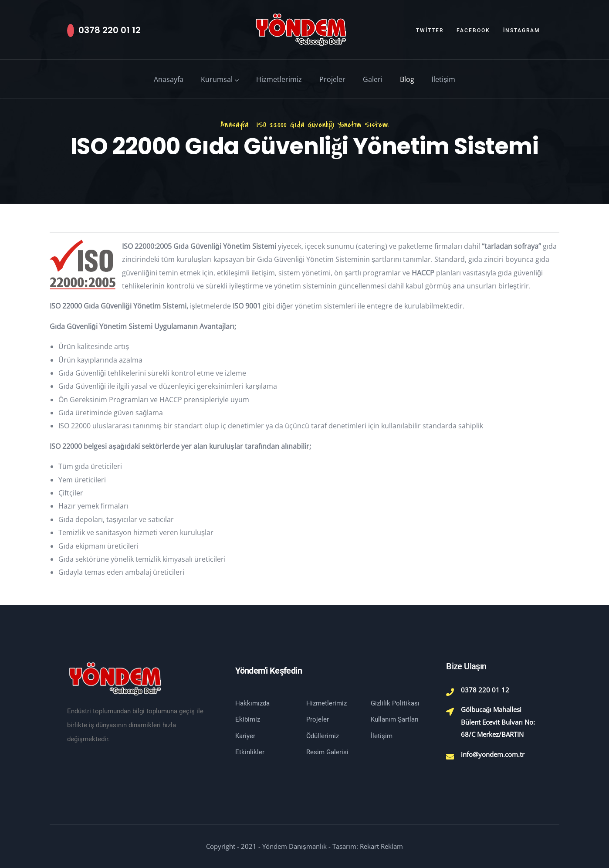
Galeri (373, 79)
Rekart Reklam (381, 846)
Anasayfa (169, 79)
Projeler (332, 79)
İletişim (443, 79)
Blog (407, 79)
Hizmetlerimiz (279, 79)
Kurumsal (220, 79)
